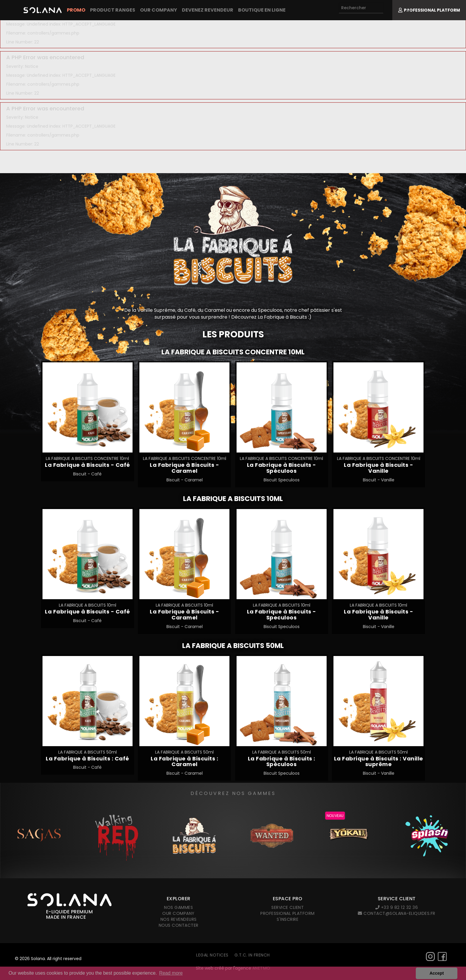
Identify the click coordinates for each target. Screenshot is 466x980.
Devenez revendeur (208, 10)
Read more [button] (171, 973)
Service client (288, 907)
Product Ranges (113, 10)
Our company (159, 10)
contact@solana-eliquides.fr (397, 913)
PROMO (76, 10)
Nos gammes (178, 907)
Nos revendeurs (179, 919)
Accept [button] (437, 973)
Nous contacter (179, 925)
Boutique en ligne (262, 10)
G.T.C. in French (252, 955)
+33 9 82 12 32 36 (397, 907)
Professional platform (288, 913)
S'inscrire (288, 919)
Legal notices (212, 955)
